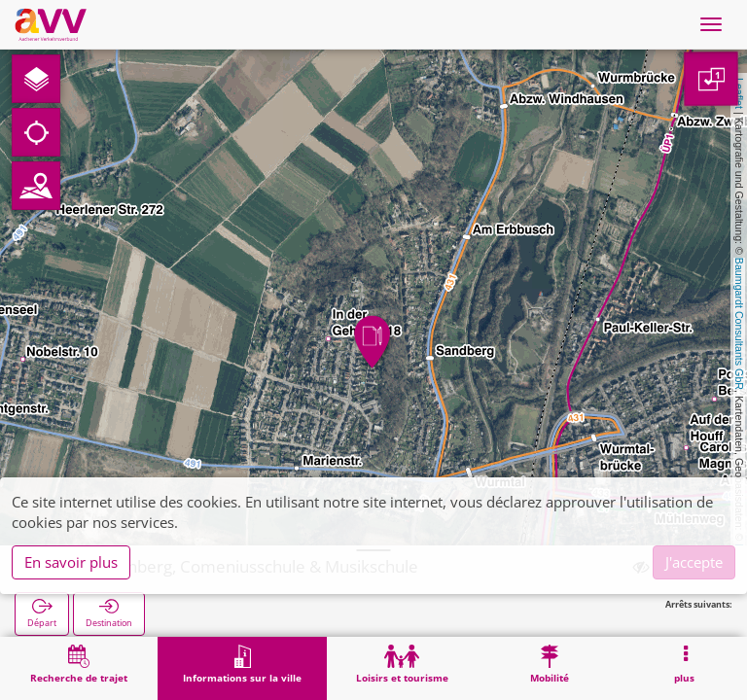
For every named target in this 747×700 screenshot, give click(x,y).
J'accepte (694, 562)
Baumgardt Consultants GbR (739, 324)
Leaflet (739, 93)
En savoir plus (71, 562)
